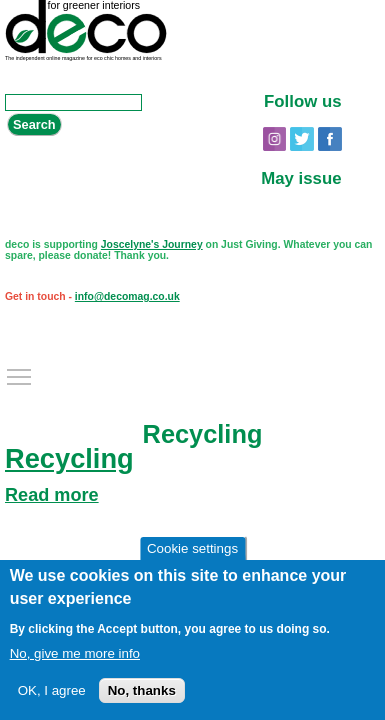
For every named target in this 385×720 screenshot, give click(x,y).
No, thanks (142, 691)
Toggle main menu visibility (20, 371)
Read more (52, 495)
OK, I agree (52, 691)
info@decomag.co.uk (127, 296)
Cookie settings (192, 550)
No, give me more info (75, 654)
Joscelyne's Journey (152, 244)
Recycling (69, 458)
